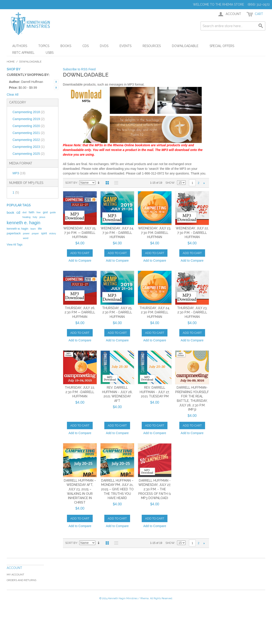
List (115, 183)
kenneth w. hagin (17, 229)
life (40, 229)
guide (53, 212)
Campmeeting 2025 (29, 154)
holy (35, 217)
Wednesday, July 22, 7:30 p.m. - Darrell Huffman (192, 233)
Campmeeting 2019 (29, 119)
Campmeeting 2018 (29, 112)
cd (18, 212)
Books (66, 46)
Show (170, 183)
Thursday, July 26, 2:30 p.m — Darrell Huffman (80, 312)
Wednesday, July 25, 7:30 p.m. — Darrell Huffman (80, 233)
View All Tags (15, 245)
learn (33, 229)
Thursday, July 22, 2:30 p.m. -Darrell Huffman (80, 392)
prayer (35, 233)
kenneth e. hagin (24, 223)
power (26, 233)
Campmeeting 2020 (29, 126)
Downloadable (185, 46)
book (10, 212)
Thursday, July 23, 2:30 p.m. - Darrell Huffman (192, 312)
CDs (86, 46)
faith (31, 212)
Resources (152, 46)
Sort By (71, 183)
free (39, 212)
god (45, 212)
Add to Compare (80, 261)
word (26, 238)
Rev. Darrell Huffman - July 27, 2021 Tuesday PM (155, 392)
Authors (20, 46)
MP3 (19, 173)
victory (53, 233)
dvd (24, 212)
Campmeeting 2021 (29, 133)
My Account (15, 575)
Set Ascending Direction (99, 183)
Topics (44, 46)
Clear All (13, 95)
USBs (50, 53)
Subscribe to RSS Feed (79, 69)
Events (125, 46)
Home (11, 62)
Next (204, 183)
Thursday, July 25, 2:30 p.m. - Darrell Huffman (117, 312)
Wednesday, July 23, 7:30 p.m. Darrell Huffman (155, 233)
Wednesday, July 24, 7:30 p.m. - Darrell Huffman (117, 233)
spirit (44, 233)
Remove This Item (56, 82)
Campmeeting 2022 (29, 140)
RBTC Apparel (23, 53)
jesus (42, 217)
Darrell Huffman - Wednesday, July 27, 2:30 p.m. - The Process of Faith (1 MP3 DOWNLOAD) (155, 489)
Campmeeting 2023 (29, 147)
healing (26, 217)
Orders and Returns (21, 580)
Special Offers (222, 46)
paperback (14, 233)
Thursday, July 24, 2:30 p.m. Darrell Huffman (155, 312)
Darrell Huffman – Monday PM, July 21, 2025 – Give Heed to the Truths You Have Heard (117, 489)
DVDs (104, 46)
